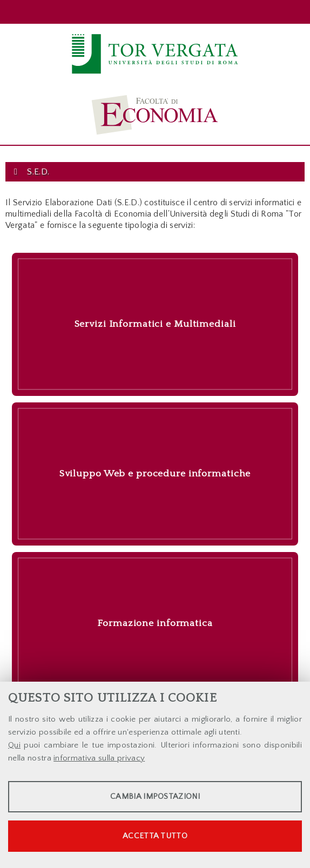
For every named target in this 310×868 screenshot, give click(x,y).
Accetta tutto (155, 836)
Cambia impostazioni (155, 796)
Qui (14, 745)
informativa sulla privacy (99, 758)
